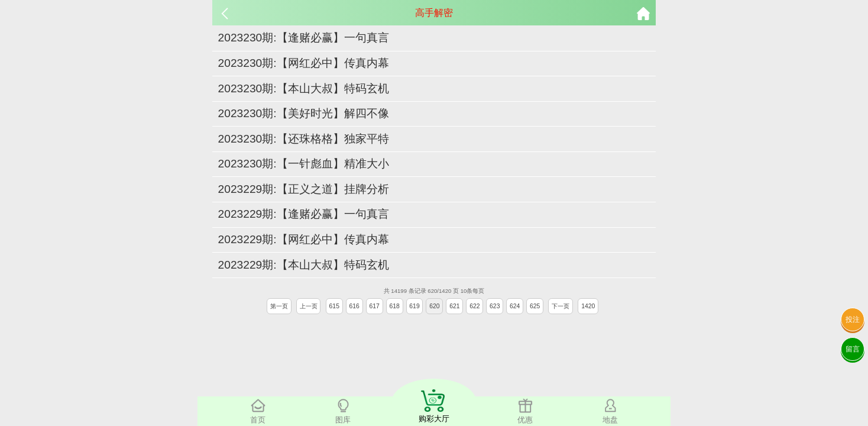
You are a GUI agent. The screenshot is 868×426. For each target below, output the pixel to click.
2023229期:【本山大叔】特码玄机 (304, 265)
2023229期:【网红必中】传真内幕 (304, 239)
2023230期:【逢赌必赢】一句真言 (304, 38)
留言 (853, 349)
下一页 (561, 306)
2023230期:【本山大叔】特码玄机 (304, 88)
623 (495, 306)
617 (374, 306)
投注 (853, 319)
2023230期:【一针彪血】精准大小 (304, 164)
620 (434, 306)
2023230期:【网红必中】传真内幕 (304, 63)
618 (394, 306)
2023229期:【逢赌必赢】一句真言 (304, 214)
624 (515, 306)
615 (334, 306)
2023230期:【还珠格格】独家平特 (304, 139)
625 (535, 306)
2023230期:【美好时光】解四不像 (304, 113)
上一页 (309, 306)
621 (454, 306)
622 (475, 306)
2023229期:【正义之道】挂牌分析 (304, 189)
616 (354, 306)
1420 (588, 306)
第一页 (279, 306)
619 (414, 306)
